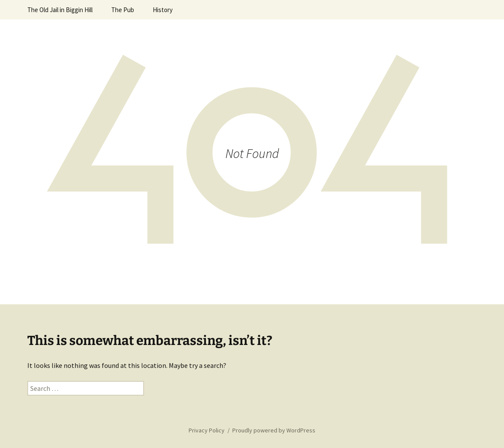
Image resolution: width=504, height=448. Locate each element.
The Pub (123, 10)
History (163, 10)
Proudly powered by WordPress (274, 430)
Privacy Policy (207, 430)
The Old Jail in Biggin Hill (60, 10)
